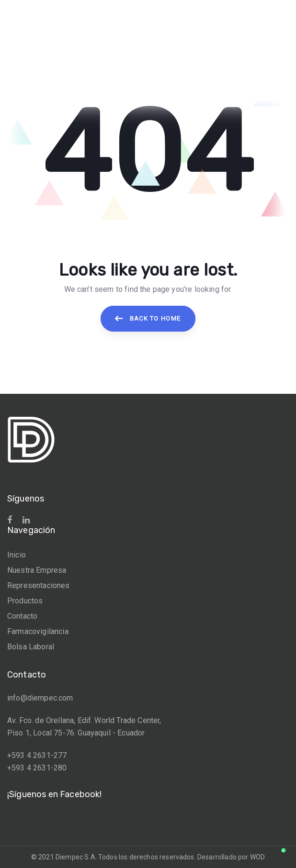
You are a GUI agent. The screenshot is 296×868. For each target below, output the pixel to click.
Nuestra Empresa (37, 570)
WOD (257, 857)
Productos (25, 601)
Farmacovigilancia (38, 631)
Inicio (17, 555)
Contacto (22, 616)
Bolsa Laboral (31, 647)
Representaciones (39, 585)
